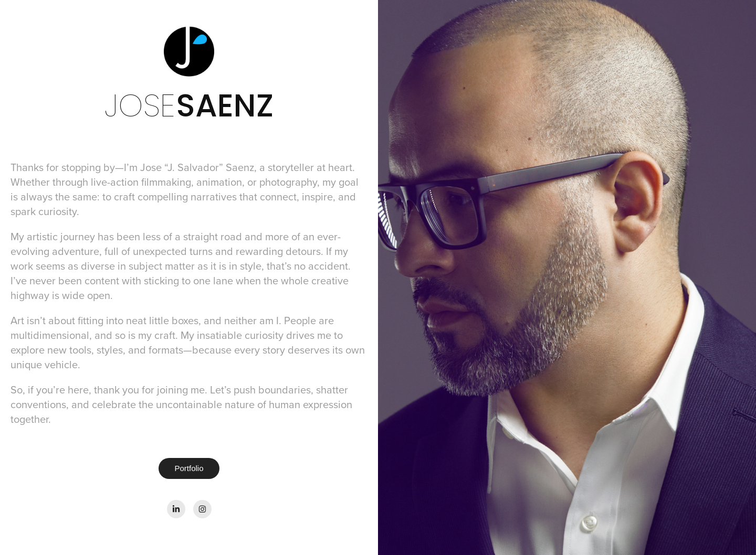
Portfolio (189, 468)
